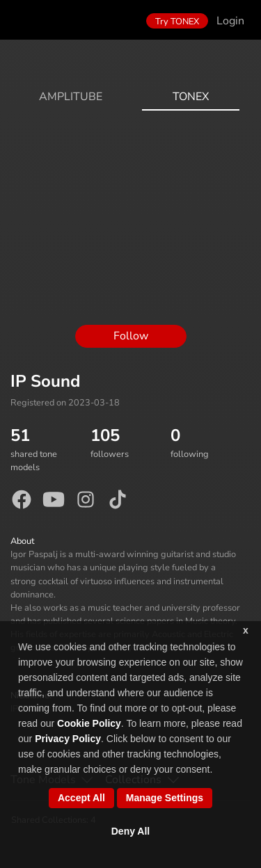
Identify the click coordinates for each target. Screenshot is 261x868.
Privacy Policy (68, 739)
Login (230, 21)
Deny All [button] (131, 831)
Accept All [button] (81, 798)
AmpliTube (71, 97)
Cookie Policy (89, 723)
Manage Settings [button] (165, 798)
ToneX (191, 97)
